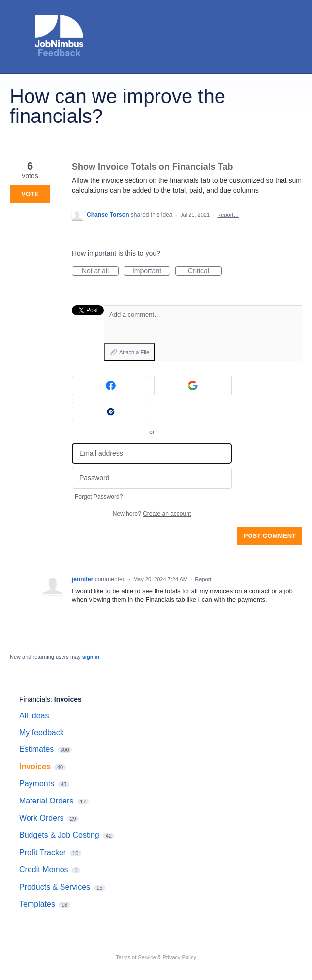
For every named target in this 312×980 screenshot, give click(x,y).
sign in (91, 657)
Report (203, 579)
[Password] (152, 478)
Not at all (100, 271)
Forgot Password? (99, 497)
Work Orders (41, 818)
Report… (228, 215)
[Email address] (152, 454)
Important (151, 271)
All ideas (34, 716)
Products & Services (55, 887)
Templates (37, 904)
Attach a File (134, 352)
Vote (30, 194)
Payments (37, 784)
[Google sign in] (193, 386)
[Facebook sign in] (111, 386)
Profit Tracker (43, 852)
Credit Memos (44, 870)
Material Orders (46, 801)
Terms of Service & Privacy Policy (156, 957)
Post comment (270, 536)
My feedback (42, 732)
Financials (35, 699)
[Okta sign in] (111, 412)
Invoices (68, 699)
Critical (205, 271)
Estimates (36, 749)
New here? (152, 514)
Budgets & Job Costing (59, 835)
